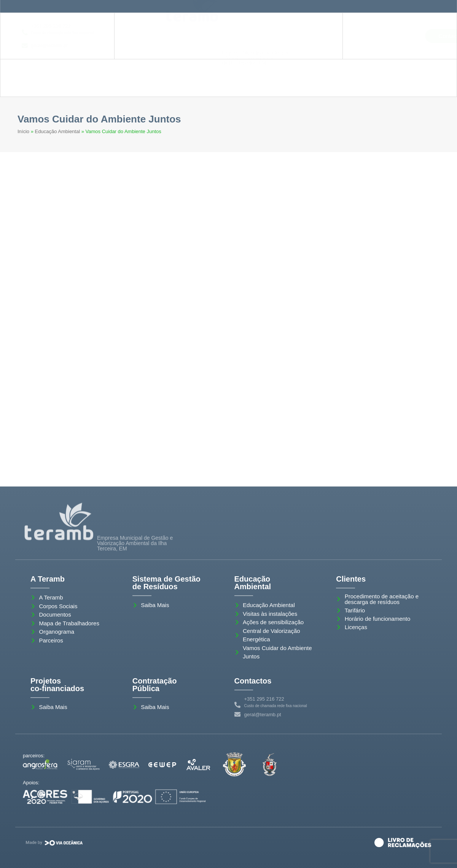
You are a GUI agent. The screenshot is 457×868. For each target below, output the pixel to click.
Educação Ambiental (58, 131)
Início (23, 131)
